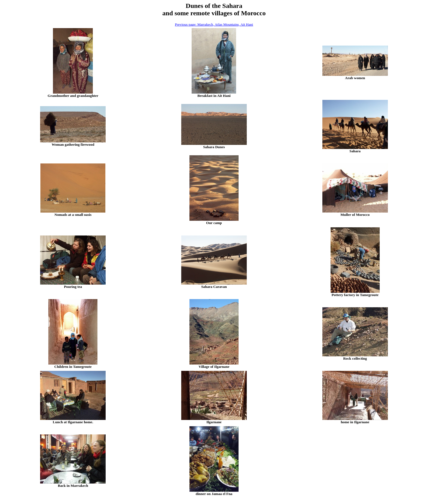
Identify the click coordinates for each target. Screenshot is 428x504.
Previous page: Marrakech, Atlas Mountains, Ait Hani (214, 24)
